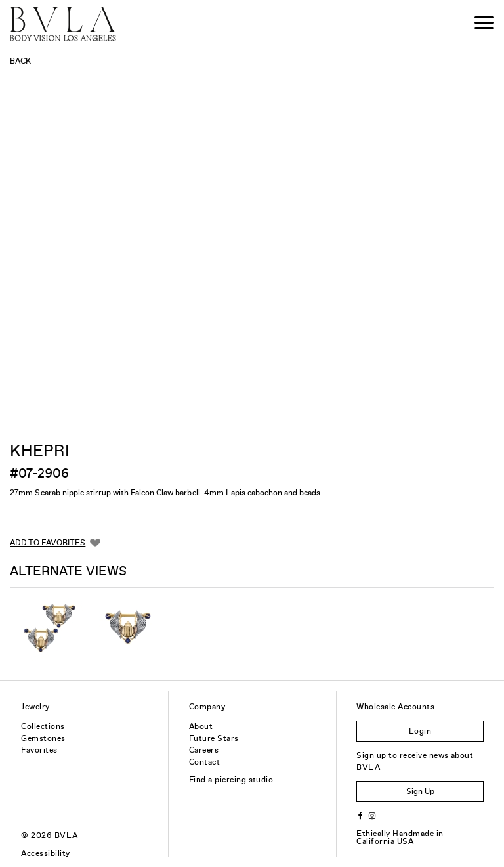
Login (420, 731)
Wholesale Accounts (395, 707)
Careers (204, 750)
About (201, 726)
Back (20, 61)
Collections (43, 726)
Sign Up (420, 791)
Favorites (39, 750)
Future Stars (214, 738)
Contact (204, 762)
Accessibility (45, 853)
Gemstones (43, 738)
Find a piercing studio (231, 780)
